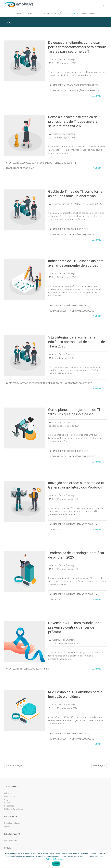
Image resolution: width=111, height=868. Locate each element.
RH (22, 669)
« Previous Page (14, 765)
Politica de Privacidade (55, 859)
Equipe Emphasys (67, 59)
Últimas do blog (58, 91)
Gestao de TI (56, 600)
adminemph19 (66, 204)
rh (48, 669)
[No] (107, 859)
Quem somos (10, 796)
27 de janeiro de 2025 (92, 204)
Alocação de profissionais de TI (81, 85)
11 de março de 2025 (66, 63)
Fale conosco (9, 806)
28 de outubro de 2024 (67, 708)
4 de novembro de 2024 (67, 644)
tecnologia (56, 530)
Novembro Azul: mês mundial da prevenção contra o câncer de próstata (74, 627)
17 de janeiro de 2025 (66, 277)
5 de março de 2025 (66, 138)
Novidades (70, 524)
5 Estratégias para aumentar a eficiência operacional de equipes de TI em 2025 (77, 342)
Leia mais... (97, 96)
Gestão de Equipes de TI (76, 229)
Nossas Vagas (88, 13)
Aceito (56, 864)
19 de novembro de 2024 (68, 499)
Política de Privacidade (14, 809)
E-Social (8, 803)
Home (19, 13)
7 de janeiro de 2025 (66, 358)
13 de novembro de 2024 (68, 569)
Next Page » (99, 765)
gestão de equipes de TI (84, 235)
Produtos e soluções (53, 13)
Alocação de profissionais (86, 91)
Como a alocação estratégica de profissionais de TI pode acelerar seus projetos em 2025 (73, 122)
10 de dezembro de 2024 (68, 426)
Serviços (32, 13)
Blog (72, 13)
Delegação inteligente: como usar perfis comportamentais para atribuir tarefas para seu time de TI (77, 47)
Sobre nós (8, 793)
